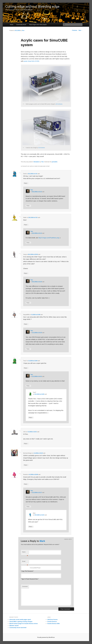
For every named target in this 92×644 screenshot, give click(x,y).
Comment (25, 586)
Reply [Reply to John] (26, 444)
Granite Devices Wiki (54, 624)
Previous (74, 30)
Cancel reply (68, 539)
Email (25, 562)
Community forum (21, 25)
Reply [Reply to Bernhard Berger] (26, 465)
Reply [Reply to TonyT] (26, 368)
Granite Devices (52, 622)
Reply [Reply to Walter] (26, 225)
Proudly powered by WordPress (46, 637)
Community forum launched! (18, 628)
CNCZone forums (52, 620)
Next (81, 30)
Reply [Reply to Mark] (31, 527)
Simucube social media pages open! (20, 620)
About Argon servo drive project (38, 25)
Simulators (36, 162)
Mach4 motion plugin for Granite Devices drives (24, 624)
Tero (23, 30)
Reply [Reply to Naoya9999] (26, 324)
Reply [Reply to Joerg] (26, 273)
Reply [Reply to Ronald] (26, 484)
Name (25, 552)
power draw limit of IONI (31, 61)
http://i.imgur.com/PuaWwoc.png (49, 238)
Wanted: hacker (14, 626)
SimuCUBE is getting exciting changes (21, 622)
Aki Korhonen (59, 104)
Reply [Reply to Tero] (28, 206)
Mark (42, 541)
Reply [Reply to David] (26, 183)
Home (12, 25)
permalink (55, 162)
